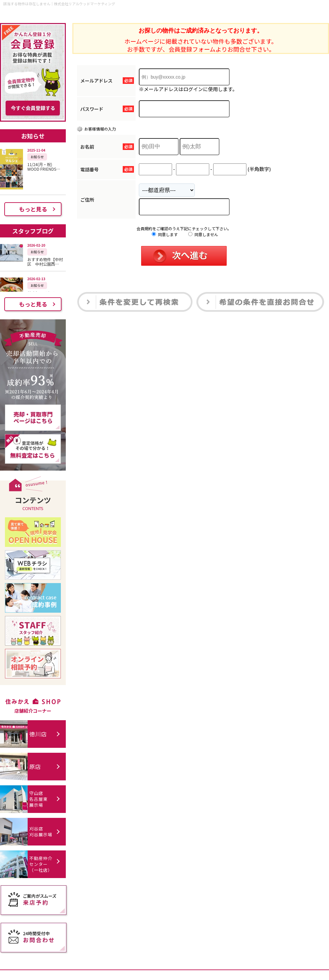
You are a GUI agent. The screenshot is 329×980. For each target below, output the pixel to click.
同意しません (203, 234)
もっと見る (33, 209)
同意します (165, 234)
